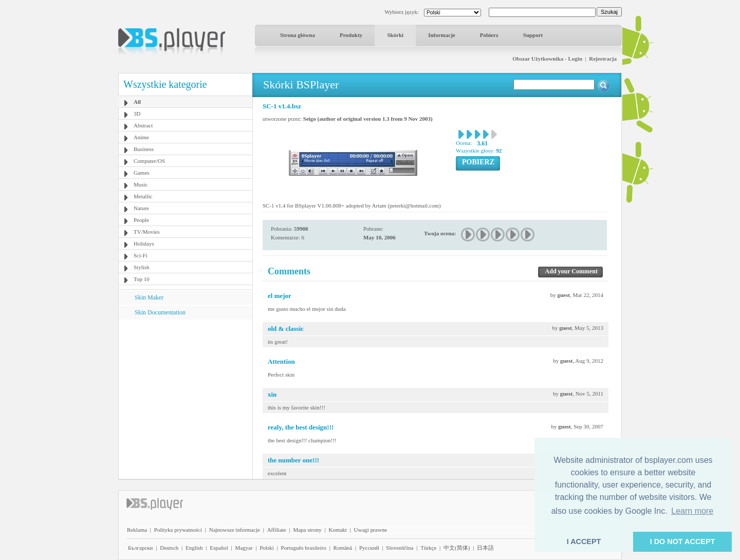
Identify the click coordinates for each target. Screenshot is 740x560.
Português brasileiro (304, 548)
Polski (267, 548)
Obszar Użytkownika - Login (547, 59)
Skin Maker (149, 297)
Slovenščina (400, 548)
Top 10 (142, 279)
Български (141, 548)
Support (533, 35)
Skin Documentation (160, 312)
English (194, 548)
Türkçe (428, 548)
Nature (141, 208)
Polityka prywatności (178, 530)
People (141, 220)
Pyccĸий (369, 548)
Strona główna (298, 35)
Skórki (395, 35)
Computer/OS (149, 161)
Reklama (137, 530)
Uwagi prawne (371, 530)
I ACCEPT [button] (584, 542)
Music (141, 184)
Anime (141, 137)
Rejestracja (603, 59)
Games (142, 173)
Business (144, 149)
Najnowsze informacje (235, 530)
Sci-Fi (141, 255)
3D (137, 114)
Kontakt (337, 530)
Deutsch (169, 548)
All (137, 102)
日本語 (485, 548)
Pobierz (489, 35)
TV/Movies (147, 232)
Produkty (351, 35)
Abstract (143, 125)
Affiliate (277, 530)
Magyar (244, 548)
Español (219, 548)
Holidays (144, 244)
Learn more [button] (692, 511)
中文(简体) (457, 548)
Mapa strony (307, 530)
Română (343, 548)
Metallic (143, 196)
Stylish (142, 267)
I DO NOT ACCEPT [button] (683, 542)
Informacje (442, 35)
